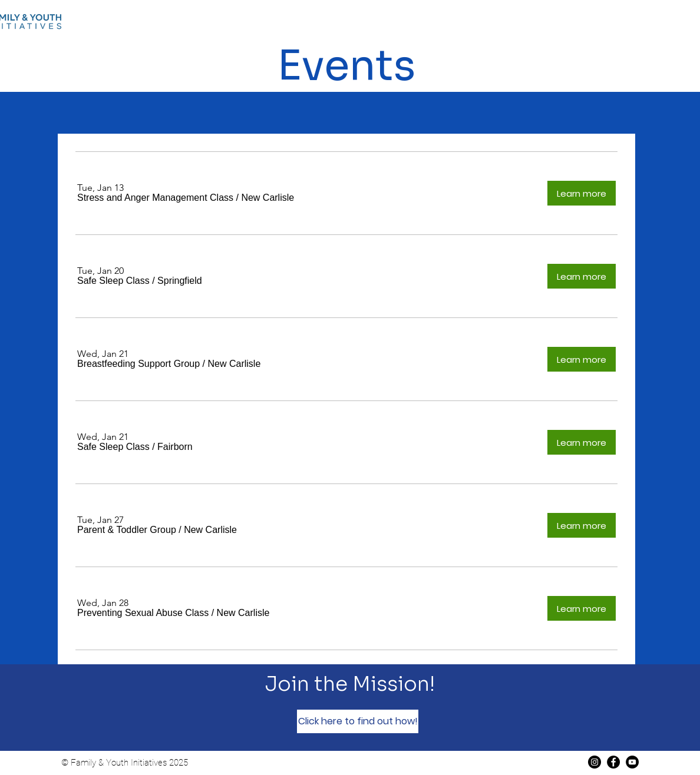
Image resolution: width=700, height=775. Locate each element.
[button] (155, 198)
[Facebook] (613, 762)
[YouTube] (632, 762)
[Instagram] (595, 762)
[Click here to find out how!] (358, 721)
